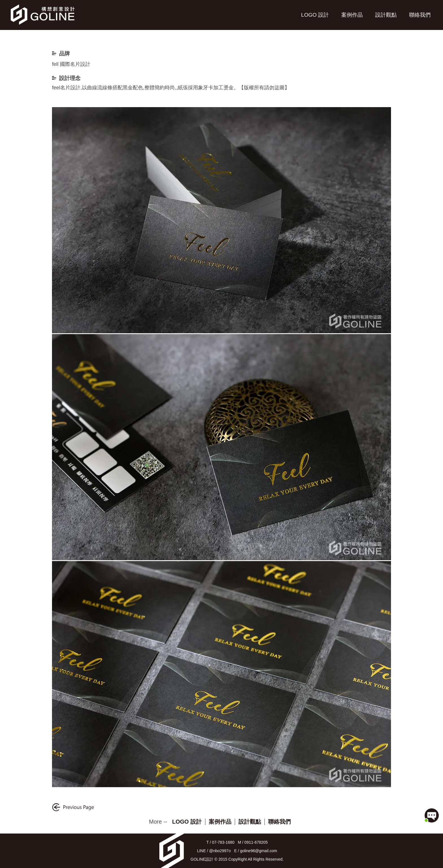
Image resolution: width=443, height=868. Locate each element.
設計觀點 (386, 15)
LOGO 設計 (315, 15)
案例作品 (352, 15)
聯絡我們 (420, 15)
